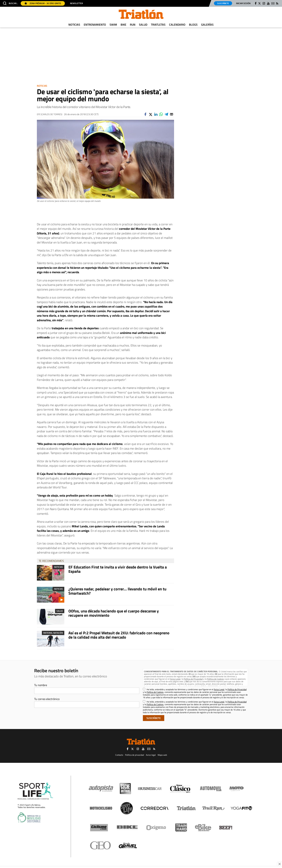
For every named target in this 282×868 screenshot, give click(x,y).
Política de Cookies (215, 679)
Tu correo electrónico (47, 699)
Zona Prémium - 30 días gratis (43, 3)
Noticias (74, 25)
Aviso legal (151, 755)
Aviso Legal (175, 679)
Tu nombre (41, 685)
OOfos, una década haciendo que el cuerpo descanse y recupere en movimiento (114, 613)
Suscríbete (223, 3)
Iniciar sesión (243, 3)
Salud (143, 25)
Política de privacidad (134, 755)
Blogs (193, 25)
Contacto (119, 755)
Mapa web (162, 755)
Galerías (207, 25)
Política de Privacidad (193, 679)
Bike (123, 25)
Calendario (177, 25)
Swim (113, 25)
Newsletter (76, 3)
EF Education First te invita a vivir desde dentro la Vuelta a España (118, 569)
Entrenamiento (95, 25)
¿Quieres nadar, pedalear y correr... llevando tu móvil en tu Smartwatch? (117, 591)
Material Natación (53, 633)
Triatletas (158, 25)
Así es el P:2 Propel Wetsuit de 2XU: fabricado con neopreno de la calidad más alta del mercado (119, 635)
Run (133, 25)
